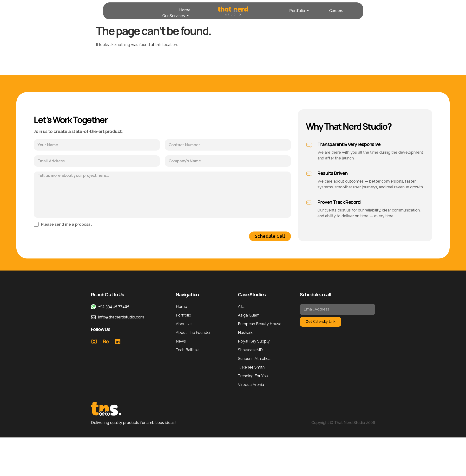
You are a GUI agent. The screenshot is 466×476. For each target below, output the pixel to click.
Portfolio (299, 11)
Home (185, 10)
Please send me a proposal (66, 225)
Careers (336, 11)
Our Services (176, 16)
